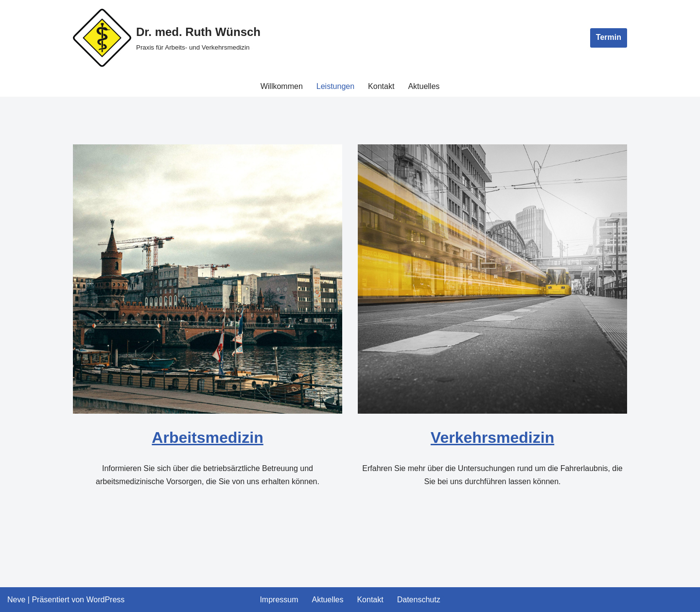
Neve (16, 600)
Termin (609, 37)
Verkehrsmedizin (492, 437)
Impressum (279, 600)
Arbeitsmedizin (207, 437)
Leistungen (335, 86)
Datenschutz (419, 600)
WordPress (105, 600)
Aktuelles (424, 86)
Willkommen (282, 86)
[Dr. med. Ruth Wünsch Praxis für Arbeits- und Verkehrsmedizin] (167, 38)
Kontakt (381, 86)
